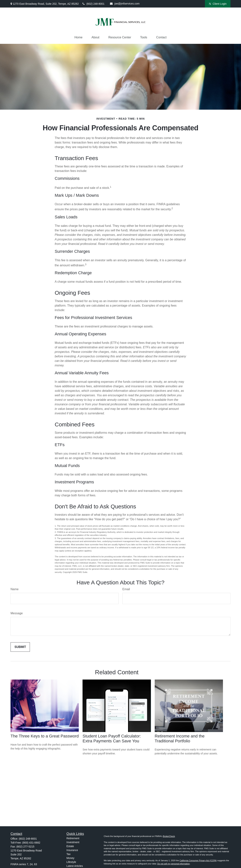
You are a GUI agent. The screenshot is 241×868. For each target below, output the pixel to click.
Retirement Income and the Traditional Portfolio (180, 739)
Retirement (73, 838)
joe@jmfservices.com (125, 4)
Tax (69, 854)
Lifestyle (71, 862)
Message (17, 613)
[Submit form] (20, 647)
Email (126, 589)
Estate (70, 846)
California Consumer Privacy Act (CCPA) (198, 860)
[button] (78, 37)
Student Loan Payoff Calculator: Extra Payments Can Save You (112, 739)
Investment (73, 842)
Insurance (72, 850)
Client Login (218, 4)
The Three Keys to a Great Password (45, 736)
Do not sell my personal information (174, 864)
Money (70, 858)
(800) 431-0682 (31, 843)
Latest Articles (75, 866)
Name (15, 589)
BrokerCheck (169, 836)
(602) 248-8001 (94, 4)
